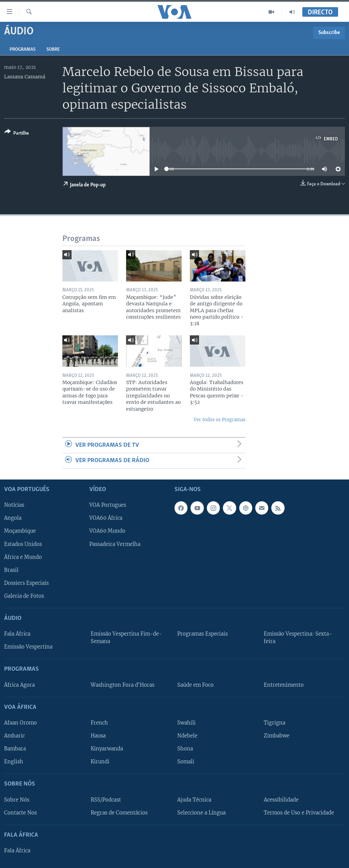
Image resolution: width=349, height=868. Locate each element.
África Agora (19, 685)
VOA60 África (106, 518)
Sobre (53, 50)
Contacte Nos (20, 813)
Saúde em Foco (195, 685)
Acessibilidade (281, 800)
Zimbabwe (277, 736)
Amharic (14, 736)
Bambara (15, 749)
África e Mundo (23, 557)
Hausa (98, 736)
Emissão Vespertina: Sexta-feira (298, 638)
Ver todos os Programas (219, 420)
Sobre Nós (17, 800)
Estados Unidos (23, 544)
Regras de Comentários (119, 813)
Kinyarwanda (107, 749)
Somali (186, 762)
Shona (185, 749)
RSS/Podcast (106, 800)
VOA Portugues (108, 505)
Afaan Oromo (20, 723)
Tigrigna (275, 723)
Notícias (14, 505)
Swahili (186, 723)
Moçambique (20, 531)
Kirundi (100, 762)
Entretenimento (284, 685)
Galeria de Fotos (24, 596)
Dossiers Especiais (26, 583)
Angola (13, 518)
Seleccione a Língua (201, 813)
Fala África (17, 634)
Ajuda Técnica (194, 800)
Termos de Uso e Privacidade (299, 813)
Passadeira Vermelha (115, 544)
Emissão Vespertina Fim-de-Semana (126, 638)
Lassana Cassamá (25, 77)
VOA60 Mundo (107, 531)
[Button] (17, 134)
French (99, 723)
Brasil (11, 570)
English (14, 762)
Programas (22, 50)
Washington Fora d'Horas (123, 685)
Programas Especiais (202, 634)
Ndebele (187, 736)
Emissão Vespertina (28, 647)
